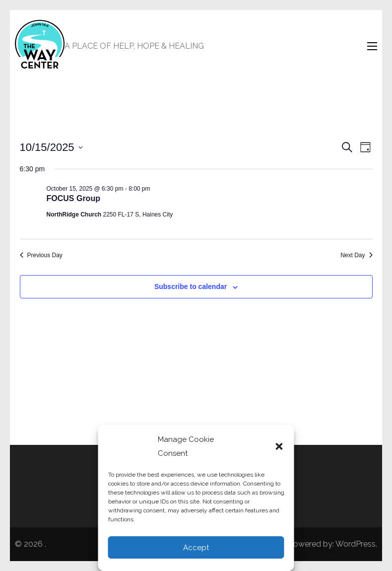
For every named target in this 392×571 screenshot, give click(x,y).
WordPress (356, 544)
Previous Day (41, 255)
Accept (196, 548)
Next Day (356, 255)
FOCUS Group (73, 198)
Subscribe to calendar (191, 286)
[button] (279, 446)
